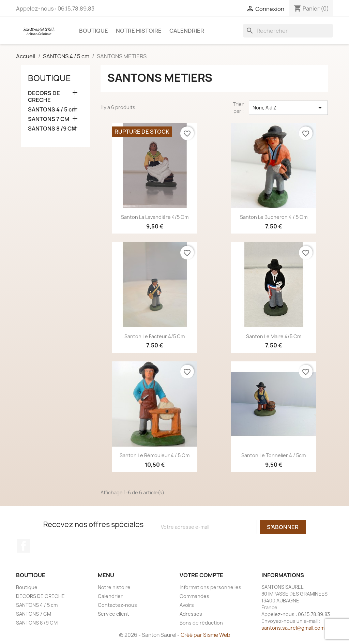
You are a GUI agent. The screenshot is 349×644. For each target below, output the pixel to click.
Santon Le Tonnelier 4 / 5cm (274, 455)
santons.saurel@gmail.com (293, 628)
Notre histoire (139, 31)
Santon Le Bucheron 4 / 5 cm (274, 217)
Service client (113, 614)
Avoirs (187, 605)
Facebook (24, 546)
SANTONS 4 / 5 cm (52, 110)
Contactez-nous (117, 605)
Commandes (194, 596)
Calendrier (187, 31)
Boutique (94, 31)
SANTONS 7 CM (49, 119)
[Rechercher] (288, 31)
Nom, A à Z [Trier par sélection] (288, 108)
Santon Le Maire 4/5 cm (274, 336)
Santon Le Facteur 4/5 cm (155, 336)
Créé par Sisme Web (206, 635)
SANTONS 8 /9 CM (52, 129)
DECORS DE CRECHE (44, 97)
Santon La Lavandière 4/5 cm (155, 217)
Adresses (191, 614)
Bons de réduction (201, 623)
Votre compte (201, 575)
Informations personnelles (210, 587)
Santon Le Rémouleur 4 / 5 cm (155, 455)
